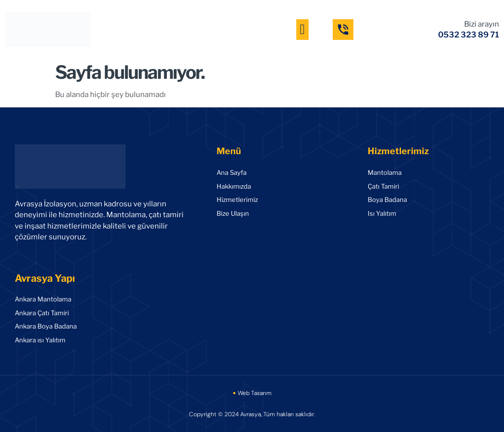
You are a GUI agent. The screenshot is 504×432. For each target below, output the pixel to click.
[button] (302, 30)
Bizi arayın (482, 24)
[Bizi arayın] (343, 30)
